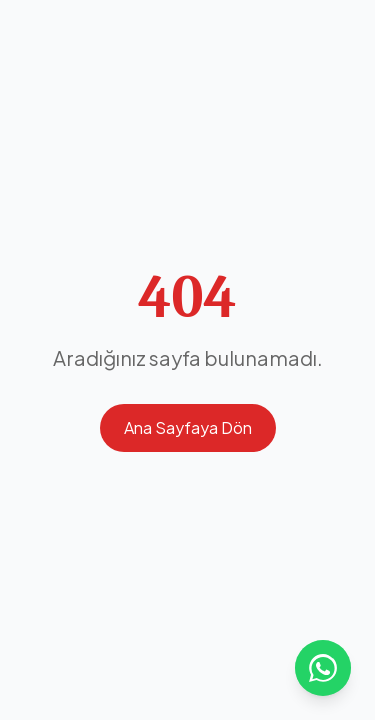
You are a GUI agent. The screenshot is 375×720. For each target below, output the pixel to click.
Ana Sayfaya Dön (188, 427)
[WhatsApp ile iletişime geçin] (323, 668)
